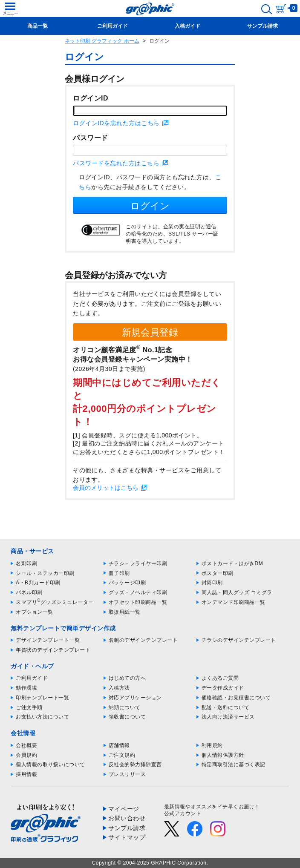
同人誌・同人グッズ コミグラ (237, 592)
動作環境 (26, 688)
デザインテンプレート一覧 (48, 640)
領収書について (127, 717)
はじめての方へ (127, 678)
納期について (125, 707)
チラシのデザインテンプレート (239, 640)
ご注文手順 (29, 707)
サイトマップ (127, 837)
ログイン (150, 206)
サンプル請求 (127, 828)
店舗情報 (119, 745)
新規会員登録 (150, 332)
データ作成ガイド (223, 688)
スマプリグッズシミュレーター (55, 602)
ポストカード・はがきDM (232, 563)
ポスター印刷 (218, 573)
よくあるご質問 (220, 678)
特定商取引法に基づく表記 (234, 765)
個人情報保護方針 (223, 755)
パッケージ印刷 (127, 583)
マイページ (124, 809)
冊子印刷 (119, 573)
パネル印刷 (29, 592)
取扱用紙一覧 (125, 612)
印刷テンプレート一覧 (42, 698)
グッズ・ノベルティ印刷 (138, 592)
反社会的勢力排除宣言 (135, 765)
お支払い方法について (42, 717)
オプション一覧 (35, 612)
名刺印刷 (26, 563)
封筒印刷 (212, 583)
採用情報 (26, 774)
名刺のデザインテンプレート (143, 640)
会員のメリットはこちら (106, 488)
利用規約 (212, 745)
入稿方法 (119, 688)
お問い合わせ (127, 818)
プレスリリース (127, 774)
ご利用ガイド (32, 678)
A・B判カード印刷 (38, 583)
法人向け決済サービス (228, 717)
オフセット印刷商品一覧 (138, 602)
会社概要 (26, 745)
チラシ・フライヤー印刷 (138, 563)
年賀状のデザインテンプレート (53, 650)
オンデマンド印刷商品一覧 (234, 602)
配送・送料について (226, 707)
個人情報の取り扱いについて (50, 765)
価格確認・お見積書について (236, 698)
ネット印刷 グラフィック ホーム (102, 41)
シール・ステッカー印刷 (45, 573)
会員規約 (26, 755)
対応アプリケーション (135, 698)
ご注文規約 (122, 755)
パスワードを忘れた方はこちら (116, 163)
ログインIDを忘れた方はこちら (116, 123)
